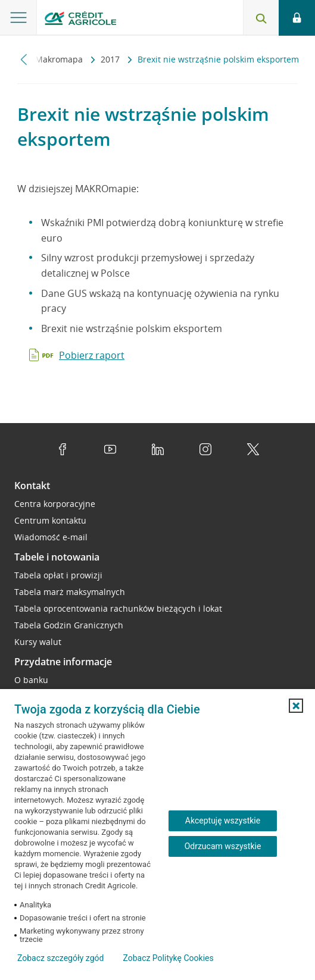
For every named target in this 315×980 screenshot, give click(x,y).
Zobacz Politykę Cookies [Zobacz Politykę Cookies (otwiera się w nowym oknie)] (168, 958)
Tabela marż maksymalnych (70, 592)
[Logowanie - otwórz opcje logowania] (297, 18)
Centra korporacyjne (55, 504)
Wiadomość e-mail (51, 537)
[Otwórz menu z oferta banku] (18, 18)
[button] (296, 706)
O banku (31, 680)
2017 (111, 59)
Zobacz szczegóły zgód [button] (60, 958)
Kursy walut (38, 642)
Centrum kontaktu (50, 520)
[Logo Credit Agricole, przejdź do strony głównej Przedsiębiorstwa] (80, 20)
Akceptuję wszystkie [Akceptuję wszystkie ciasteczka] (223, 821)
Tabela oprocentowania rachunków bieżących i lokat (118, 608)
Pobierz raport (92, 355)
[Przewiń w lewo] (24, 59)
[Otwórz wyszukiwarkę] (261, 18)
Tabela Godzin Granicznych (69, 625)
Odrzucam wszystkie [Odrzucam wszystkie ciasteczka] (223, 846)
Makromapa (60, 59)
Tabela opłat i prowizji (58, 575)
